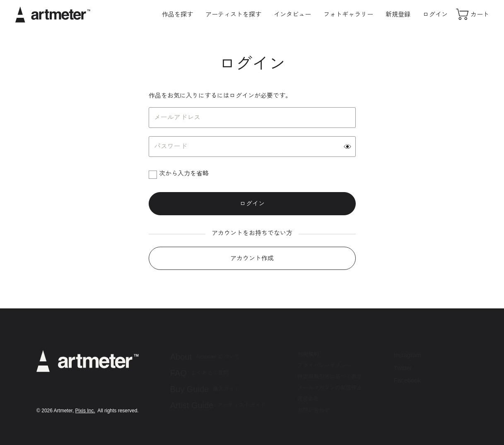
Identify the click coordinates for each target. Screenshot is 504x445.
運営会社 (308, 399)
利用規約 (308, 354)
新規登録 (398, 14)
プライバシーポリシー (324, 365)
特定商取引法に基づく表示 (330, 376)
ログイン (435, 14)
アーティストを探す (233, 14)
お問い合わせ (313, 410)
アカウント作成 (252, 258)
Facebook (407, 380)
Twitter (403, 368)
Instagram (407, 355)
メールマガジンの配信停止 (330, 388)
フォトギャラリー (348, 14)
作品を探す (177, 14)
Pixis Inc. (85, 411)
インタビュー (292, 14)
